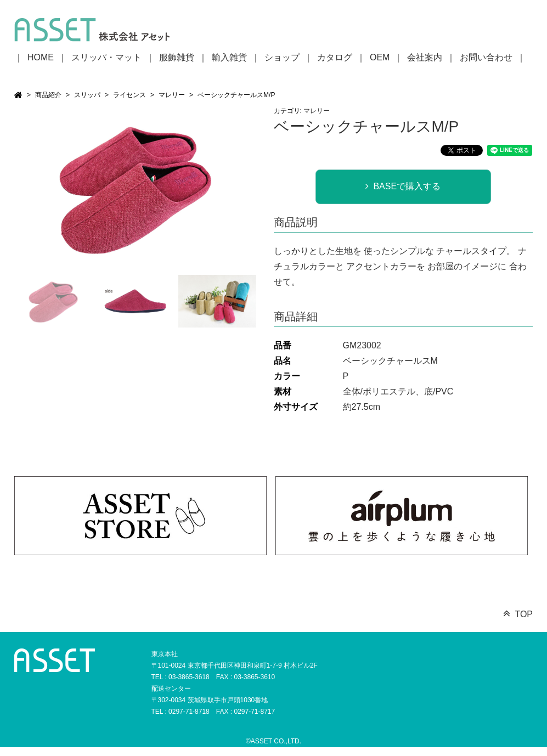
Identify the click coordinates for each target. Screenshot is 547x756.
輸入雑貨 (229, 57)
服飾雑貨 (177, 57)
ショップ (282, 57)
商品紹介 (48, 95)
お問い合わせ (486, 57)
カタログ (335, 57)
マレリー (172, 95)
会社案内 (425, 57)
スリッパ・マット (106, 57)
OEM (380, 57)
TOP (524, 614)
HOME (41, 57)
